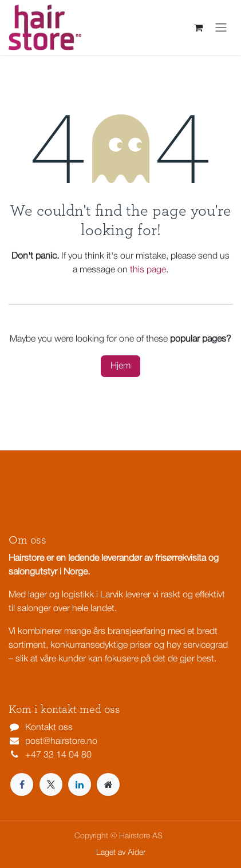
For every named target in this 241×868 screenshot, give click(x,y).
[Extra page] (108, 784)
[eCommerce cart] (198, 27)
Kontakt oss (49, 728)
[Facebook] (22, 784)
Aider (137, 853)
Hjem (120, 366)
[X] (51, 784)
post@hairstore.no (61, 742)
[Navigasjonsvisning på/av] (221, 27)
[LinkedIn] (80, 784)
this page (148, 270)
